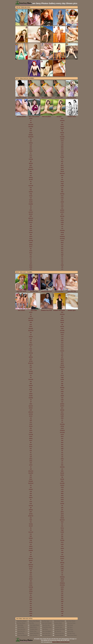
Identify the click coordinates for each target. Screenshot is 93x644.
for (31, 153)
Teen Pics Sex (46, 625)
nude (62, 206)
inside (62, 186)
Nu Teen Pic (58, 631)
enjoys (31, 151)
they (62, 253)
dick (31, 147)
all (31, 120)
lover (62, 196)
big (62, 131)
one (62, 208)
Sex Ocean (70, 625)
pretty (62, 220)
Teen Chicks (21, 627)
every (62, 151)
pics (62, 214)
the (31, 249)
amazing (62, 120)
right (31, 226)
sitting (62, 232)
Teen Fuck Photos (46, 623)
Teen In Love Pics (59, 633)
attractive (31, 125)
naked (62, 202)
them (31, 251)
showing (62, 230)
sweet (31, 243)
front (62, 155)
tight (62, 255)
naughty (31, 204)
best (31, 131)
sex (62, 226)
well (31, 263)
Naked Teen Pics (34, 633)
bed (31, 129)
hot (31, 184)
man (62, 200)
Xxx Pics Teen (45, 621)
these (31, 253)
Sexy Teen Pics (46, 633)
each (62, 149)
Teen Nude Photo (34, 625)
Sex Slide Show (46, 635)
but (31, 139)
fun (62, 159)
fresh (62, 153)
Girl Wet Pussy (71, 633)
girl (62, 163)
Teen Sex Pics (21, 631)
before (62, 129)
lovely (31, 196)
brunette (62, 137)
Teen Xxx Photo (71, 623)
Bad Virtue (70, 629)
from (31, 155)
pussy (31, 222)
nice (62, 204)
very (31, 261)
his (31, 182)
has (31, 175)
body (62, 135)
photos (31, 214)
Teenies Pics (21, 633)
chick (62, 141)
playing (62, 216)
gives (62, 165)
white (31, 267)
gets (62, 161)
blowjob (31, 135)
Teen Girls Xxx (21, 629)
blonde (62, 133)
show (31, 230)
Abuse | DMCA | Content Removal (61, 642)
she (62, 228)
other (31, 210)
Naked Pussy (33, 627)
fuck (31, 157)
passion (31, 212)
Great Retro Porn (47, 627)
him (62, 180)
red (31, 224)
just (62, 188)
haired (62, 171)
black (31, 133)
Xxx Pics (32, 623)
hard (31, 173)
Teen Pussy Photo (72, 635)
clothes (31, 143)
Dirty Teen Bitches (22, 635)
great (62, 169)
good (62, 167)
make (62, 198)
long (31, 194)
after (62, 118)
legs (62, 190)
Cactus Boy (70, 631)
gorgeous (31, 169)
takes (62, 243)
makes (31, 200)
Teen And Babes (47, 631)
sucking (31, 241)
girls (31, 165)
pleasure (31, 218)
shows (31, 232)
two (62, 259)
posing (31, 220)
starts (31, 237)
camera (62, 139)
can (31, 141)
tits (62, 257)
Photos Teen (33, 631)
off (31, 208)
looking (62, 194)
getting (31, 163)
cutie (62, 145)
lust (31, 198)
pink (31, 216)
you (62, 269)
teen (62, 245)
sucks (62, 241)
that (62, 247)
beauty (62, 127)
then (62, 251)
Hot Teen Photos (71, 621)
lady (31, 190)
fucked (62, 157)
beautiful (31, 127)
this (31, 255)
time (31, 257)
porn (62, 218)
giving (31, 167)
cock (62, 143)
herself (31, 180)
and (31, 123)
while (62, 265)
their (62, 249)
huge (62, 184)
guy (31, 171)
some (62, 234)
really (62, 222)
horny (62, 182)
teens (31, 247)
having (31, 177)
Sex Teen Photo (21, 623)
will (62, 267)
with (31, 269)
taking (31, 245)
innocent (31, 186)
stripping (62, 237)
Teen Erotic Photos (59, 621)
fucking (31, 159)
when (31, 265)
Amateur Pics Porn (60, 629)
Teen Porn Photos (22, 621)
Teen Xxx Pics (34, 635)
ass (62, 123)
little (62, 192)
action (31, 118)
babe (62, 125)
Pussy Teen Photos (34, 621)
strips (31, 239)
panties (62, 210)
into (31, 188)
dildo (62, 147)
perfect (62, 212)
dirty (31, 149)
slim (31, 234)
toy (31, 259)
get (31, 161)
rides (62, 224)
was (62, 261)
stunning (62, 239)
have (62, 175)
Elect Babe (20, 625)
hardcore (62, 173)
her (62, 177)
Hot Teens (70, 627)
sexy (31, 228)
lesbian (31, 192)
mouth (31, 202)
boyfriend (31, 137)
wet (62, 263)
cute (31, 145)
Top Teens (45, 629)
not (31, 206)
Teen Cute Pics (59, 625)
